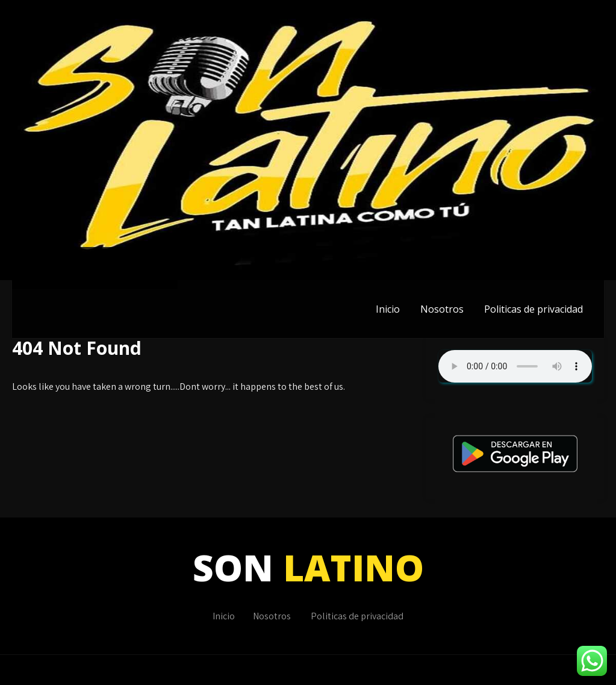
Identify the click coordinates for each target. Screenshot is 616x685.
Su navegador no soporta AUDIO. (515, 366)
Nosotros (442, 309)
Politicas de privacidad (534, 309)
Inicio (388, 309)
